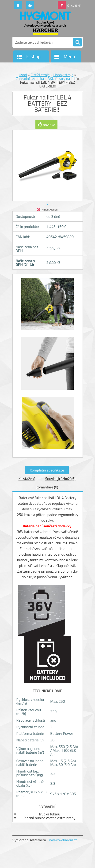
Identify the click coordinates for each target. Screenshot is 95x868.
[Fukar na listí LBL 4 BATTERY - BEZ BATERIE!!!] (48, 306)
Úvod (23, 75)
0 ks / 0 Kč (74, 6)
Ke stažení (26, 479)
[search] (77, 42)
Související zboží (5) (60, 479)
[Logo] (45, 23)
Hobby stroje (63, 75)
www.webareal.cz (63, 840)
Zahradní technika (30, 79)
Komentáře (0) (47, 487)
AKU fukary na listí (62, 79)
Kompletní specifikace (47, 470)
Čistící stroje (40, 75)
